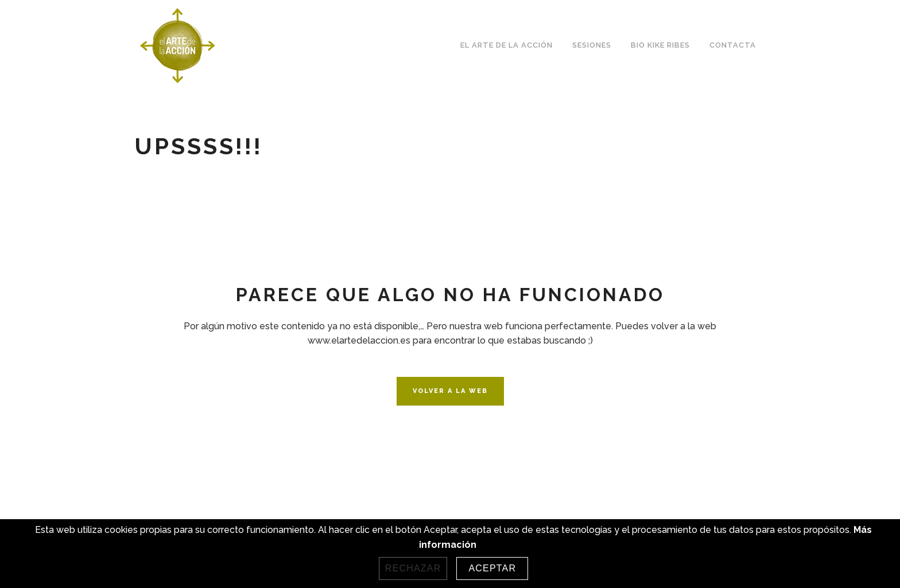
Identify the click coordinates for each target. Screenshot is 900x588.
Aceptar (492, 568)
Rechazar (413, 568)
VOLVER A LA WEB (450, 391)
